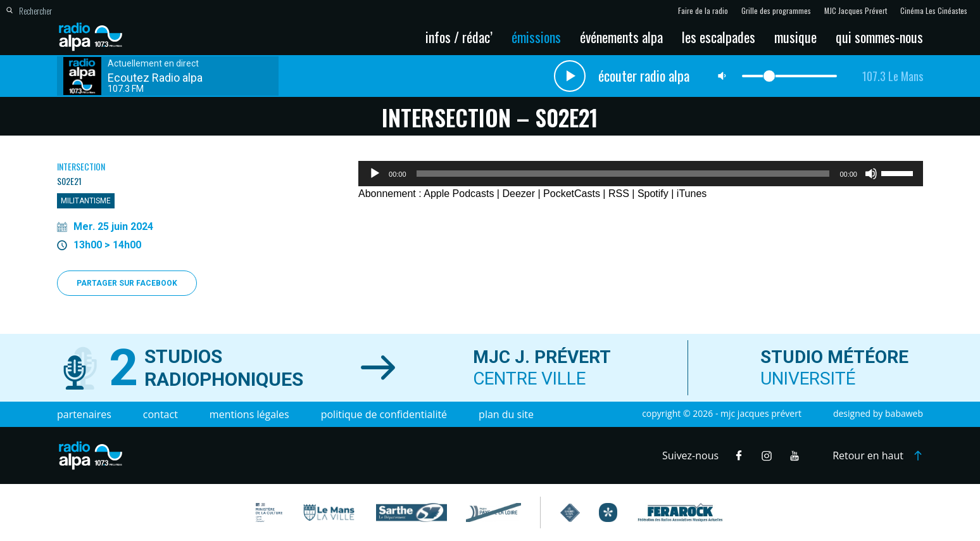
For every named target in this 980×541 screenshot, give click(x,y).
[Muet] (871, 174)
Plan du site (506, 414)
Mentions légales (249, 414)
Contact (160, 414)
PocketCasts (572, 194)
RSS (619, 194)
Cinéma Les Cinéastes (934, 11)
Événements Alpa (621, 37)
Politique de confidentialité (384, 414)
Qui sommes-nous (879, 37)
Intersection (81, 166)
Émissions (536, 37)
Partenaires (84, 414)
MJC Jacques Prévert (856, 11)
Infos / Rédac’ (459, 37)
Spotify (653, 194)
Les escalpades (719, 37)
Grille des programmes (776, 11)
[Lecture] (375, 174)
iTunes (692, 194)
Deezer (518, 194)
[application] (641, 174)
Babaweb (904, 413)
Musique (795, 37)
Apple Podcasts (459, 194)
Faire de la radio (703, 11)
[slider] (623, 174)
